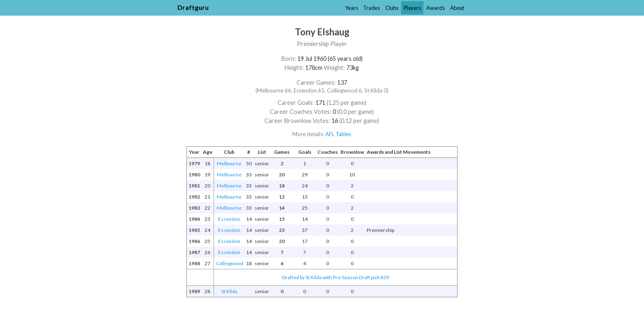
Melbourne (229, 163)
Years (352, 8)
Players (412, 8)
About (457, 8)
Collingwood (229, 263)
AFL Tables (338, 134)
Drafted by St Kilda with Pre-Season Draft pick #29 (336, 277)
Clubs (392, 8)
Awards (436, 8)
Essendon (229, 219)
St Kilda (229, 291)
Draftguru (193, 7)
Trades (371, 8)
